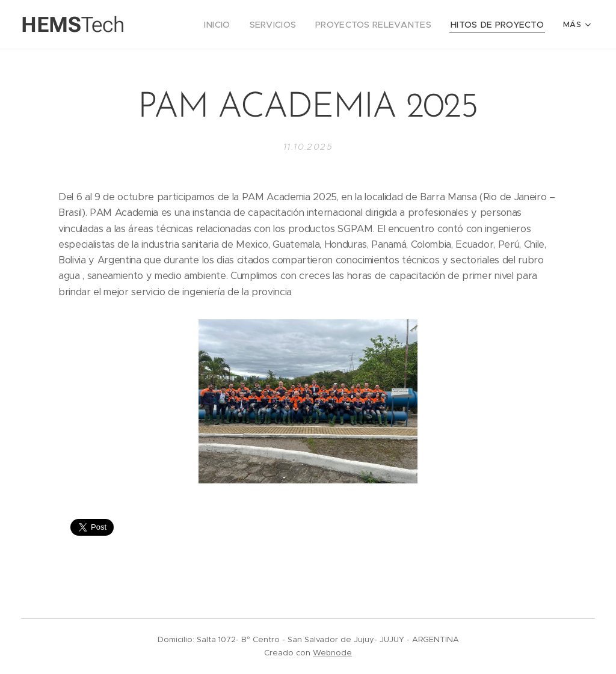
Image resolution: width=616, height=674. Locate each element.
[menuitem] (198, 25)
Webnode (332, 653)
